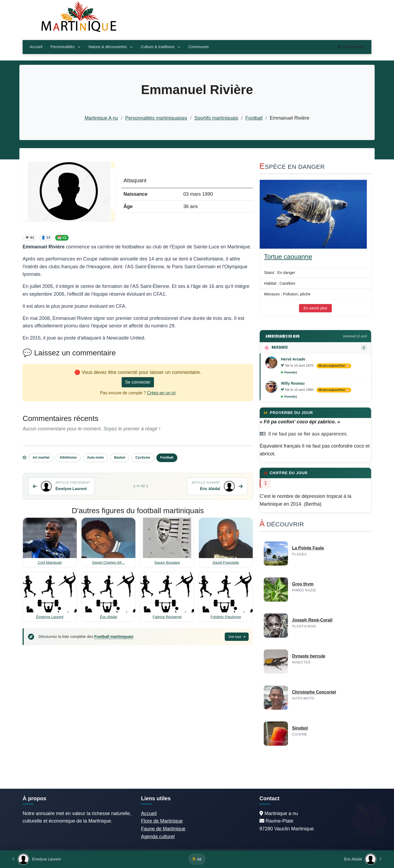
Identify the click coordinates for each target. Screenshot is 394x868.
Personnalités (65, 47)
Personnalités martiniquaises (156, 118)
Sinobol (300, 728)
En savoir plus (315, 308)
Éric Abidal (108, 617)
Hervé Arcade (293, 359)
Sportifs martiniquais (216, 118)
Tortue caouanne (288, 257)
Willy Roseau (293, 383)
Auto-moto (95, 458)
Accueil (36, 47)
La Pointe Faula (308, 548)
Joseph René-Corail (312, 620)
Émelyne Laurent (50, 617)
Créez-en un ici (161, 393)
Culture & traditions (161, 47)
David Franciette (226, 562)
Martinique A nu (101, 118)
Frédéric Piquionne (226, 617)
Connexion (350, 47)
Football (254, 118)
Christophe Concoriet (314, 692)
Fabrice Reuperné (167, 617)
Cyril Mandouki (50, 562)
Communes (198, 47)
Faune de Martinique (163, 829)
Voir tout (237, 637)
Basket (120, 458)
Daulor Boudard (167, 562)
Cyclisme (143, 458)
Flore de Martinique (162, 821)
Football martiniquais (114, 637)
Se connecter (138, 382)
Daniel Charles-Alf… (108, 562)
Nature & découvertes (111, 47)
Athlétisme (68, 458)
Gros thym (303, 584)
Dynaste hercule (309, 656)
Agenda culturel (158, 837)
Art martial (41, 458)
